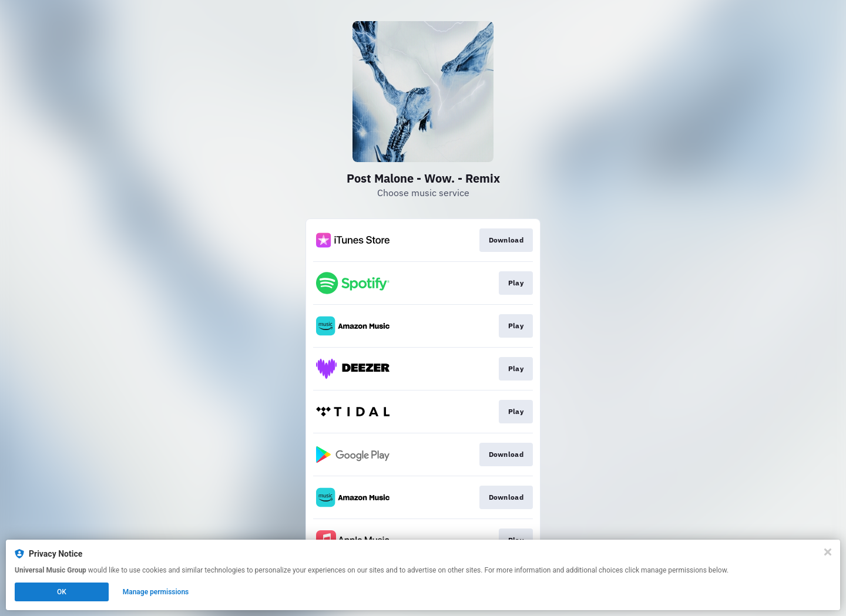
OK (62, 592)
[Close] (828, 552)
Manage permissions (156, 592)
